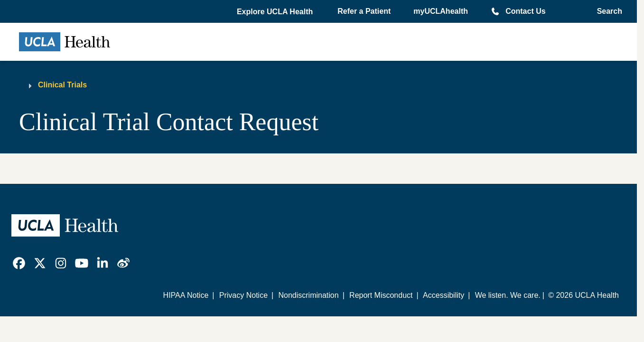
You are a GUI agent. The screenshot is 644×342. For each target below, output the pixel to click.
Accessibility (443, 295)
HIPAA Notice (186, 295)
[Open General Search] (607, 11)
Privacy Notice (243, 295)
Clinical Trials (62, 85)
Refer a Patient (364, 11)
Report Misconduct (381, 295)
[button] (276, 12)
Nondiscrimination (308, 295)
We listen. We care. (508, 295)
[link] (19, 263)
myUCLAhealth (441, 11)
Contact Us (525, 11)
